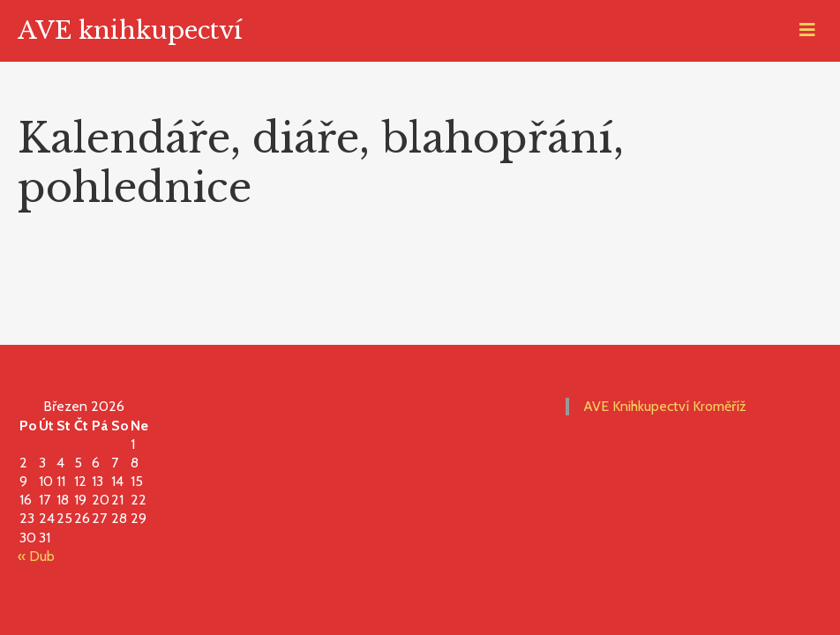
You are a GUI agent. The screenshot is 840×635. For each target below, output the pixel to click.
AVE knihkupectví (130, 30)
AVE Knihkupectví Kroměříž (665, 406)
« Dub (36, 556)
